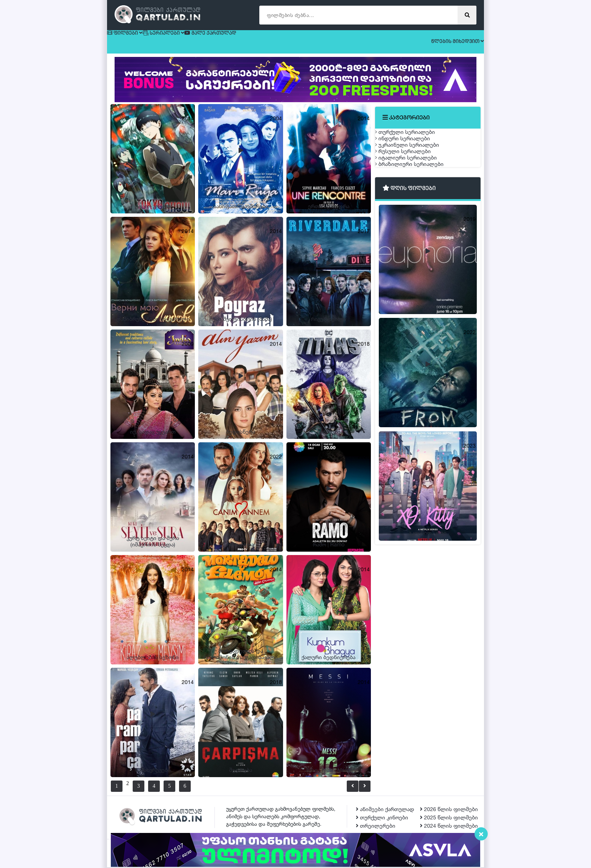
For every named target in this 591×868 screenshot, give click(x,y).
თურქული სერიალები (413, 138)
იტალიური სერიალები (413, 209)
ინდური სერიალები (410, 156)
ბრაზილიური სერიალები (417, 227)
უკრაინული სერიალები (415, 174)
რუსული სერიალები (410, 191)
